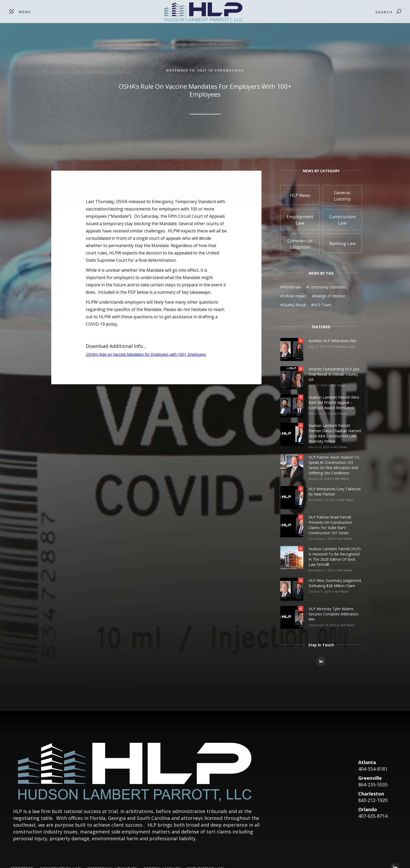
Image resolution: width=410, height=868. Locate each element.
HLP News (338, 385)
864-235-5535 (373, 784)
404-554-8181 (373, 769)
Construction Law (342, 346)
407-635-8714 (373, 816)
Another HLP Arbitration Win (332, 341)
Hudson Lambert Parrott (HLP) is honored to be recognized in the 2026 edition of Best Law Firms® (335, 557)
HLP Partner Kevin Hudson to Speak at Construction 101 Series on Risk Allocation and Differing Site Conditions (334, 465)
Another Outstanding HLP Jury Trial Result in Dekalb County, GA (334, 374)
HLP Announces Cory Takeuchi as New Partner (335, 491)
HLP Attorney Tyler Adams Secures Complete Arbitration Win (333, 614)
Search (384, 12)
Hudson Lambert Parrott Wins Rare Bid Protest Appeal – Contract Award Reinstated (334, 402)
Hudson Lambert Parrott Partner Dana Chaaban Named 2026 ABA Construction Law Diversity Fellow (335, 433)
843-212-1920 (373, 800)
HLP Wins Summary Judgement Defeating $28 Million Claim (335, 583)
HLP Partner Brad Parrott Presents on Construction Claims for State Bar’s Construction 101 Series (330, 525)
